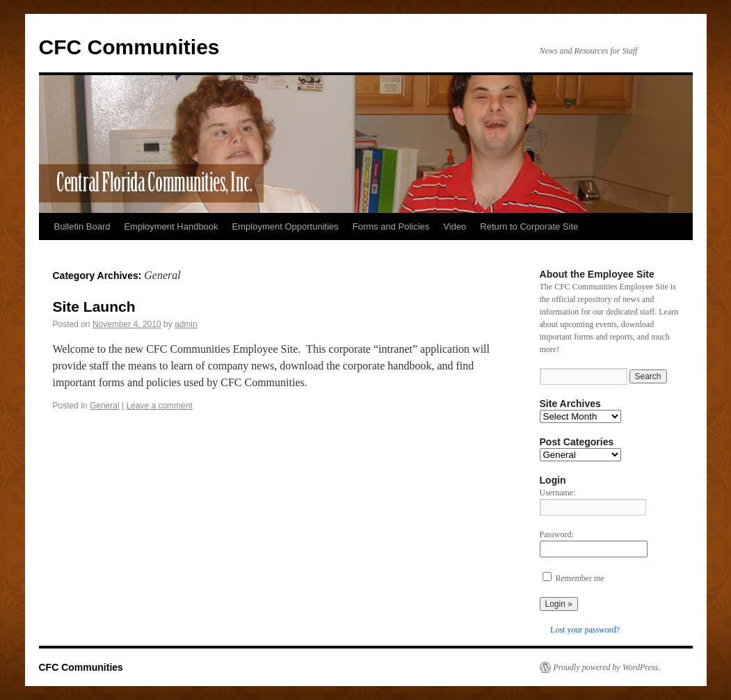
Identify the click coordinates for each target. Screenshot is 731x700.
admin (186, 324)
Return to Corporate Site (529, 226)
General (105, 406)
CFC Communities (129, 47)
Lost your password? (585, 630)
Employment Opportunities (286, 226)
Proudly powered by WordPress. (607, 667)
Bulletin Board (82, 226)
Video (455, 226)
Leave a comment (159, 406)
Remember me (580, 578)
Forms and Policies (391, 226)
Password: (557, 534)
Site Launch (94, 307)
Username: (558, 493)
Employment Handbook (171, 226)
